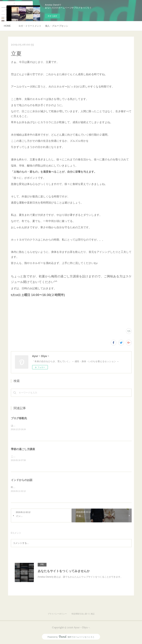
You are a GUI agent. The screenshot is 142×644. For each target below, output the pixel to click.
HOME (7, 26)
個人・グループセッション (57, 26)
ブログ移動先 (19, 418)
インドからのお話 (22, 480)
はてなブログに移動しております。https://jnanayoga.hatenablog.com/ (47, 425)
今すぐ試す (52, 16)
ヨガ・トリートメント (30, 26)
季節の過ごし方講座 (23, 449)
